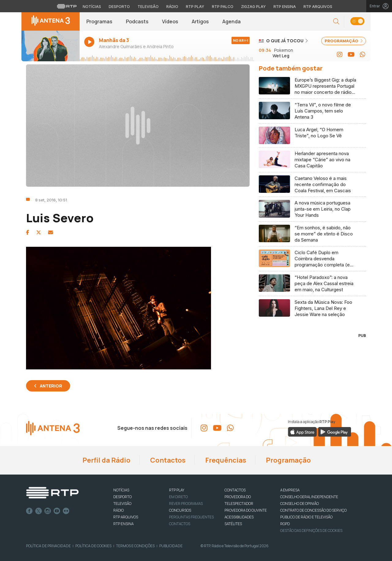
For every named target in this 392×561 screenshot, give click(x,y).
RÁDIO (119, 510)
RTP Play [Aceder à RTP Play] (195, 7)
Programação (288, 460)
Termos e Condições (135, 546)
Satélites (233, 524)
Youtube (57, 511)
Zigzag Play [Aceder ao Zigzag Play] (253, 7)
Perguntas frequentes (191, 517)
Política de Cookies (93, 546)
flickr (66, 511)
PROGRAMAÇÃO (344, 41)
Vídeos (170, 21)
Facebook (29, 511)
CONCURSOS (180, 510)
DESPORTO (123, 497)
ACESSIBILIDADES (239, 517)
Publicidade (171, 546)
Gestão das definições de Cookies (311, 530)
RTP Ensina (123, 524)
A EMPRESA (290, 490)
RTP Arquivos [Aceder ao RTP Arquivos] (318, 7)
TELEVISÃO (122, 504)
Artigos (200, 21)
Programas (99, 21)
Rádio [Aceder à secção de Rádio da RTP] (172, 7)
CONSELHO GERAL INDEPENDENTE (309, 497)
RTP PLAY (177, 490)
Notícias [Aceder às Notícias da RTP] (92, 7)
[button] (336, 22)
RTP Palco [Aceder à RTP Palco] (223, 7)
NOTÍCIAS (121, 490)
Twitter (39, 511)
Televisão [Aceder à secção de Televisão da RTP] (148, 7)
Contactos (167, 460)
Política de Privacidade (48, 546)
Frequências (225, 460)
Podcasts (137, 21)
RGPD (285, 524)
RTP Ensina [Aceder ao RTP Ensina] (285, 7)
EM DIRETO (178, 497)
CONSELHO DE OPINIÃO (300, 504)
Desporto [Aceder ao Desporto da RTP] (119, 7)
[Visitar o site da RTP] (67, 6)
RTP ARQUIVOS (126, 517)
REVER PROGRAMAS (186, 504)
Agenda (232, 21)
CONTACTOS (235, 490)
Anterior (51, 386)
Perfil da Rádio (106, 460)
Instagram (48, 511)
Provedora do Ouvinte (246, 510)
